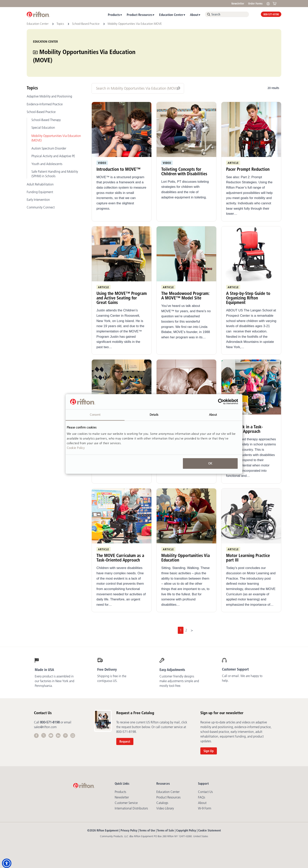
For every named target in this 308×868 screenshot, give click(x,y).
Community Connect (41, 207)
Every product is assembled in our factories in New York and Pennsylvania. (55, 681)
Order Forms (255, 4)
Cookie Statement (209, 830)
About (194, 15)
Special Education (43, 128)
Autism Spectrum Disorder (49, 148)
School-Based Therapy (46, 120)
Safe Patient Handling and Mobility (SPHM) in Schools (55, 174)
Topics (61, 24)
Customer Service (126, 803)
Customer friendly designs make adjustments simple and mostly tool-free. (179, 681)
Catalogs (162, 803)
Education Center (171, 15)
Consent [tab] (95, 415)
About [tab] (213, 415)
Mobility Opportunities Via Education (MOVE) (56, 138)
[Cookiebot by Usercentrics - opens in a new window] (221, 402)
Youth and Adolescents (47, 164)
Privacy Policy (129, 830)
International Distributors (131, 808)
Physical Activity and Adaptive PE (53, 156)
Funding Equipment (40, 192)
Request (125, 741)
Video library (165, 808)
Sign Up (209, 751)
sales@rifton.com (45, 727)
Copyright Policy (186, 830)
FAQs (202, 797)
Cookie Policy (76, 448)
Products (114, 15)
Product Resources (140, 15)
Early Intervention (38, 200)
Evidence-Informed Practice (45, 104)
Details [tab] (154, 415)
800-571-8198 (271, 14)
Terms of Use (147, 830)
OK (210, 463)
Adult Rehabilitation (40, 184)
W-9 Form (205, 808)
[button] (7, 863)
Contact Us (205, 792)
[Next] (192, 630)
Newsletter (238, 4)
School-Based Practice (86, 24)
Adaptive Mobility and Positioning (49, 96)
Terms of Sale (166, 830)
